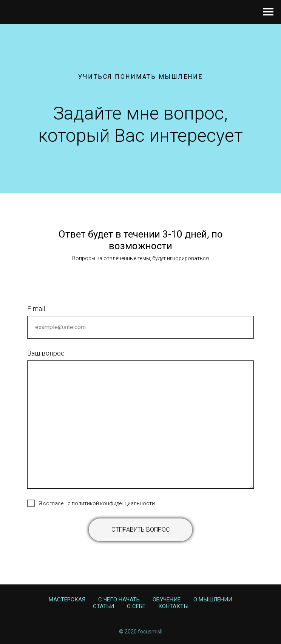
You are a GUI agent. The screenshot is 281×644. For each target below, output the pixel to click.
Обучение (167, 600)
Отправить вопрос (140, 530)
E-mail (36, 309)
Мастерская (67, 600)
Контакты (173, 606)
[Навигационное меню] (268, 12)
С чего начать (119, 600)
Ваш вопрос (46, 353)
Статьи (103, 606)
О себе (136, 606)
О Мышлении (213, 600)
